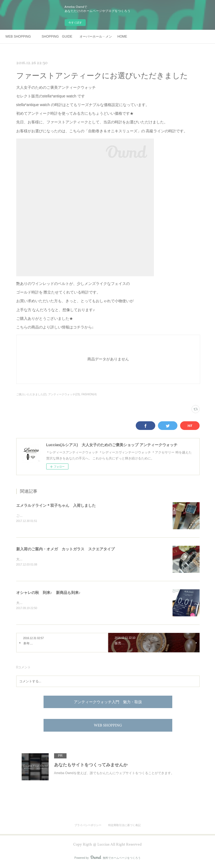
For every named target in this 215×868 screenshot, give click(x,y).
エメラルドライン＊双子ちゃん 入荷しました (56, 505)
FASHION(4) (89, 394)
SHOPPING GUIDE (57, 37)
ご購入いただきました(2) (31, 394)
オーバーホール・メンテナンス (96, 37)
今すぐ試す (75, 23)
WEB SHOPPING (18, 37)
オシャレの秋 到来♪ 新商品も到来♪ (48, 593)
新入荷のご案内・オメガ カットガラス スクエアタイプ (65, 549)
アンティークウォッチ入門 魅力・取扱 (108, 703)
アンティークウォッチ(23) (64, 394)
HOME (122, 37)
